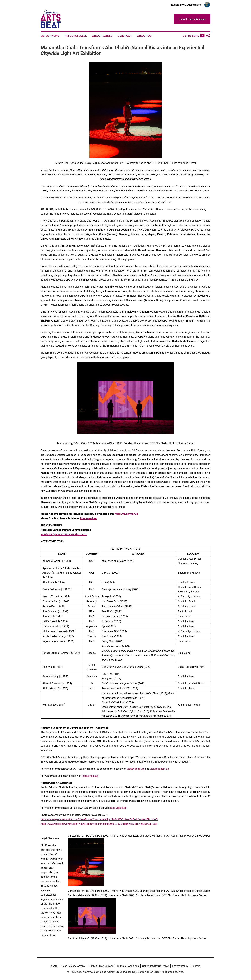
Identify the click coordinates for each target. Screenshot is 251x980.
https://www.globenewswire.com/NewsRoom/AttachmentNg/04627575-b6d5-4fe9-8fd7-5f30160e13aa (99, 824)
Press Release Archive (73, 966)
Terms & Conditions (128, 966)
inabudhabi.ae (90, 776)
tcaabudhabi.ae (136, 769)
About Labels (102, 36)
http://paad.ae (118, 808)
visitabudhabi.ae (159, 769)
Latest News (50, 36)
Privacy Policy (180, 966)
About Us (144, 36)
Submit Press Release (101, 966)
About (54, 966)
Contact (125, 36)
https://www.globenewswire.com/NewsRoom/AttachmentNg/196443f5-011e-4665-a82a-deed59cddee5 (99, 819)
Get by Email (194, 36)
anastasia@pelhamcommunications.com (64, 534)
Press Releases (76, 36)
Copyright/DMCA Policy (156, 966)
